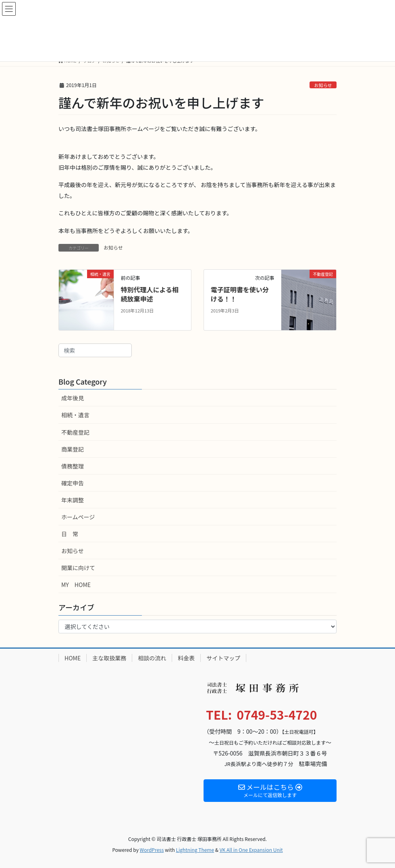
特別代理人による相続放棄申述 (150, 294)
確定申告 (73, 483)
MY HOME (76, 585)
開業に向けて (78, 568)
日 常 (70, 534)
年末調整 (73, 500)
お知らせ (323, 85)
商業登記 (73, 449)
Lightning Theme (195, 850)
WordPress (152, 850)
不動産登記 (75, 432)
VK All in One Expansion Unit (251, 850)
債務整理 (73, 466)
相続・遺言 (75, 415)
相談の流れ (152, 658)
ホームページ (78, 517)
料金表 (186, 658)
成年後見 (73, 398)
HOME (73, 658)
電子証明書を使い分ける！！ (240, 294)
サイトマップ (223, 658)
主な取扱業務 (109, 658)
